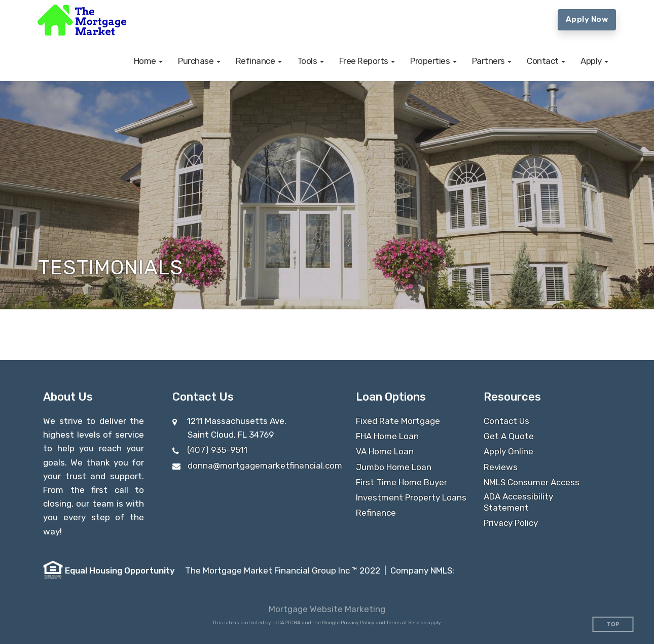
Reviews (501, 467)
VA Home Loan (385, 451)
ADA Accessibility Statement (518, 502)
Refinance (376, 513)
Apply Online (508, 451)
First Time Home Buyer (402, 482)
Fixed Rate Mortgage (398, 421)
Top (613, 624)
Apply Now (587, 19)
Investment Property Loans (411, 497)
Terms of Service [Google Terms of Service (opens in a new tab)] (406, 623)
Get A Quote (509, 436)
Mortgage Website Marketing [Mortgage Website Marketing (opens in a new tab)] (327, 609)
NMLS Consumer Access (532, 482)
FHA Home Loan (387, 436)
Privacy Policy (511, 523)
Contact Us (506, 421)
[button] (149, 61)
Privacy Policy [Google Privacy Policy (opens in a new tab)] (358, 623)
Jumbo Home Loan (394, 467)
